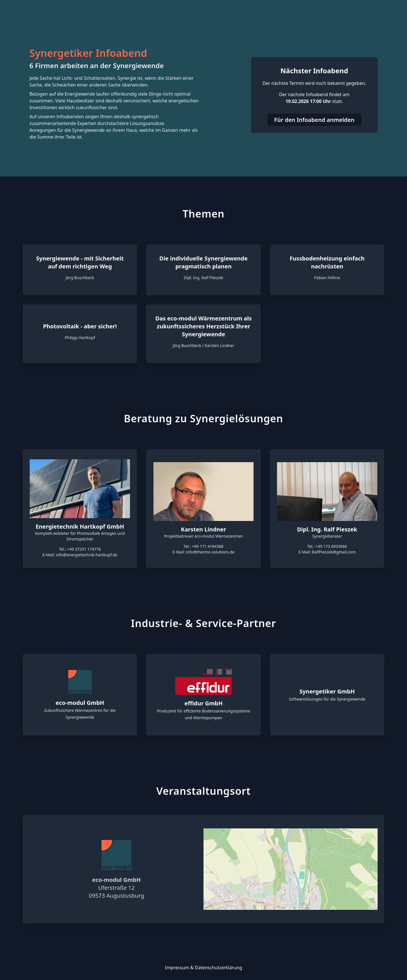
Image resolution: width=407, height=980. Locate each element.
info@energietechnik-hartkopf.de (87, 555)
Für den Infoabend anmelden (314, 120)
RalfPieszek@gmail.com (334, 552)
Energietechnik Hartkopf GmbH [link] (80, 526)
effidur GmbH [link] (203, 703)
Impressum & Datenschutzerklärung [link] (203, 968)
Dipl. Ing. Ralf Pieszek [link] (327, 529)
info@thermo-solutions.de (210, 552)
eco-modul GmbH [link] (80, 703)
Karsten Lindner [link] (203, 529)
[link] (80, 682)
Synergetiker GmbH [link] (327, 691)
